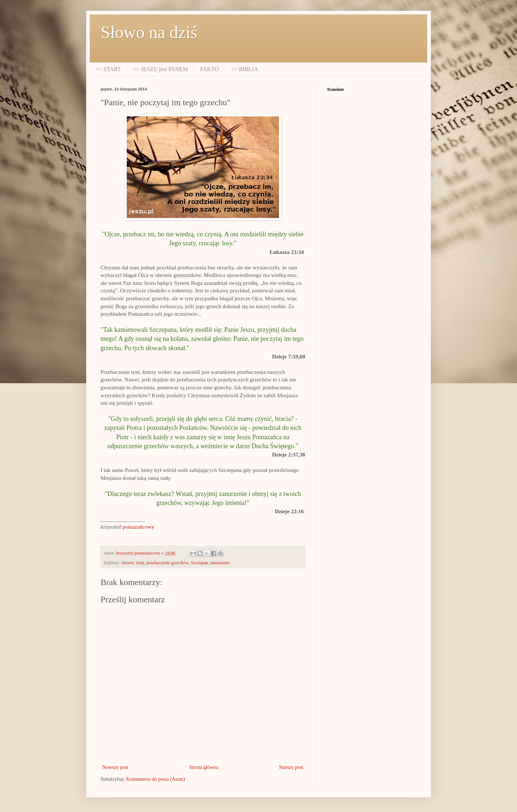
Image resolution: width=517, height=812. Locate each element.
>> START (108, 69)
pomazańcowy (138, 527)
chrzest (127, 563)
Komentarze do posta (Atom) (155, 779)
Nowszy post (115, 767)
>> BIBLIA (244, 69)
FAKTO (210, 69)
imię (140, 563)
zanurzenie (220, 563)
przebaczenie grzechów (167, 563)
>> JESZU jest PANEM (160, 69)
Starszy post (291, 767)
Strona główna (204, 767)
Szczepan (199, 563)
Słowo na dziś (149, 32)
